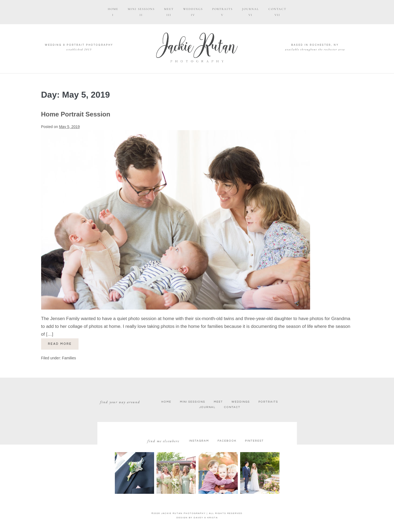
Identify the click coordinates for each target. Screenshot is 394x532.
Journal (207, 407)
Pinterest (254, 441)
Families (69, 358)
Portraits (268, 402)
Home (166, 402)
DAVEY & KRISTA (206, 518)
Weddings (241, 402)
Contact (232, 407)
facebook (227, 441)
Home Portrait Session (76, 114)
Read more (63, 342)
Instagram (199, 441)
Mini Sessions (193, 402)
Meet (218, 402)
